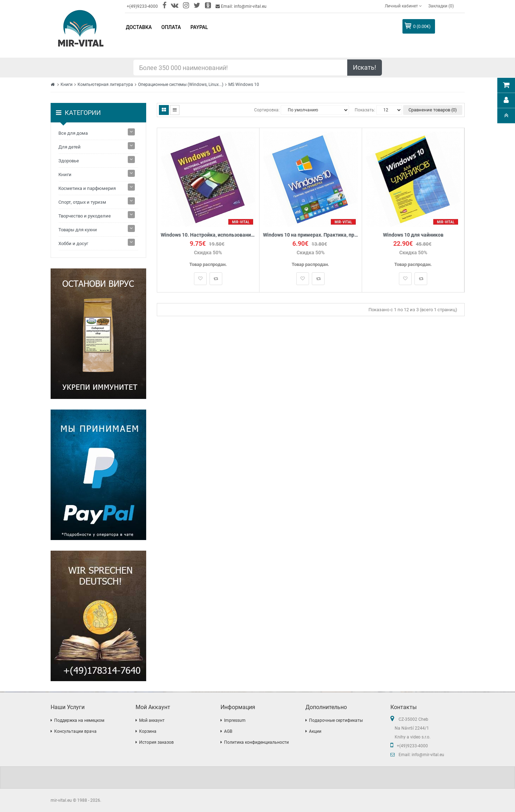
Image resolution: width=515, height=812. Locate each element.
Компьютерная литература (105, 85)
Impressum (235, 720)
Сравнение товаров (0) (433, 110)
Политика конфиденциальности (256, 742)
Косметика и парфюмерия (87, 188)
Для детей (70, 147)
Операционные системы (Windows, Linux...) (181, 85)
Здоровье (69, 161)
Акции (315, 731)
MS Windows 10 (244, 85)
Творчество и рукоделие (85, 216)
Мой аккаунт (152, 720)
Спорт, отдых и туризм (82, 202)
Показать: (365, 110)
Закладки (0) (441, 6)
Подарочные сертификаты (336, 720)
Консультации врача (75, 731)
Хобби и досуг (73, 243)
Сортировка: (267, 110)
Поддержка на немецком (79, 720)
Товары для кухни (78, 230)
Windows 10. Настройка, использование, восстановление (208, 235)
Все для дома (73, 133)
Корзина (148, 731)
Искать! (365, 67)
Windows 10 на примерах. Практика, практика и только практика (311, 235)
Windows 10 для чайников (413, 235)
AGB (228, 731)
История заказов (156, 742)
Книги (67, 85)
